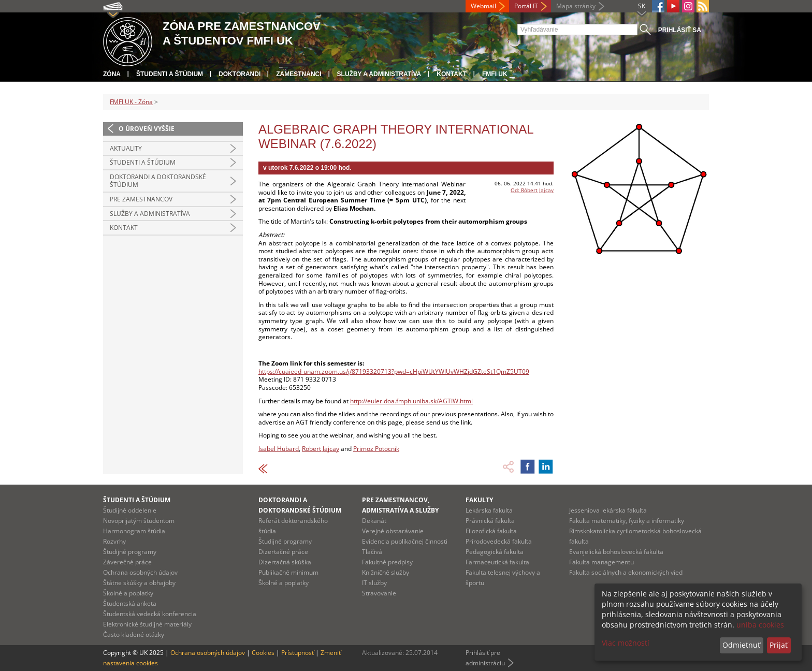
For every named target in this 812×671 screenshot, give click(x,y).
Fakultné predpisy (387, 562)
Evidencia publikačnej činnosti (405, 541)
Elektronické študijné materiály (147, 624)
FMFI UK (495, 74)
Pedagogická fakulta (495, 552)
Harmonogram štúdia (134, 531)
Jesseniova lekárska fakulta (608, 510)
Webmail (483, 6)
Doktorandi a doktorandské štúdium (158, 181)
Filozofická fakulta (491, 531)
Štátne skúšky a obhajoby (139, 583)
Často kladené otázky (134, 634)
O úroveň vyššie (147, 129)
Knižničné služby (386, 572)
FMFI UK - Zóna (131, 102)
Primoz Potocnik (376, 449)
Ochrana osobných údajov (140, 572)
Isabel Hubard (279, 449)
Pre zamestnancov (141, 199)
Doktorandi (240, 74)
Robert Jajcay (321, 449)
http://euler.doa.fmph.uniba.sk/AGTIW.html (411, 401)
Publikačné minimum (288, 572)
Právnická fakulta (490, 521)
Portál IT (526, 6)
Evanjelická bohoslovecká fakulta (616, 552)
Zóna (112, 74)
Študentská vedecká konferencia (150, 614)
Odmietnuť (741, 645)
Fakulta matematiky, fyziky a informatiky (627, 521)
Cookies (263, 653)
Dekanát (374, 521)
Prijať (779, 645)
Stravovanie (379, 593)
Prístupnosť (298, 653)
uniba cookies (760, 625)
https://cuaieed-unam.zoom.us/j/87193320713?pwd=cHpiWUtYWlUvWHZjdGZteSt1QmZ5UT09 (394, 371)
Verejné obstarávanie (393, 531)
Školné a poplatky (128, 593)
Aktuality (126, 148)
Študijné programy (130, 552)
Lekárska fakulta (489, 510)
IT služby (374, 583)
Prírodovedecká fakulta (499, 541)
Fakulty (479, 500)
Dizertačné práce (283, 552)
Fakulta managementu (601, 562)
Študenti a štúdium (170, 74)
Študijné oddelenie (130, 510)
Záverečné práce (127, 562)
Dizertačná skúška (285, 562)
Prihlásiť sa (680, 30)
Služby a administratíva (379, 74)
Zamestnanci (299, 74)
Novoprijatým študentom (139, 521)
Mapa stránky (576, 6)
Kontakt (452, 74)
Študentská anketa (130, 603)
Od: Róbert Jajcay (532, 190)
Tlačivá (372, 552)
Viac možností (626, 643)
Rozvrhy (114, 541)
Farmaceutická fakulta (497, 562)
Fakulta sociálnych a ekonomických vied (626, 572)
